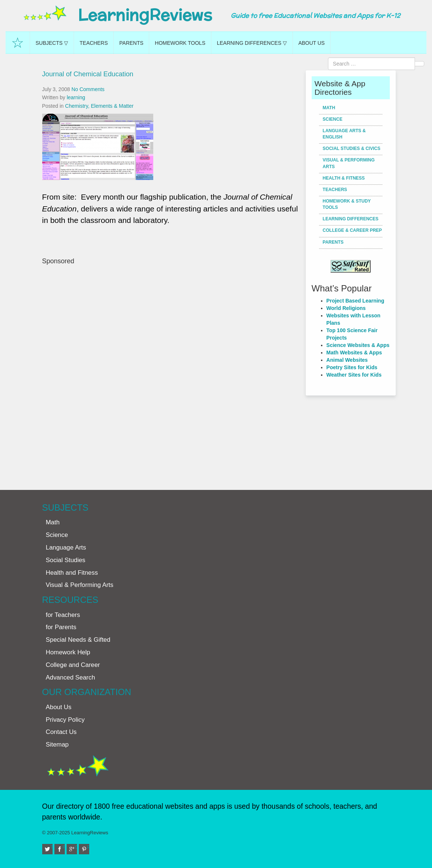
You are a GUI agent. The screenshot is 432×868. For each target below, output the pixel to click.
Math (329, 108)
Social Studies (66, 560)
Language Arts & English (344, 134)
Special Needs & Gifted (78, 640)
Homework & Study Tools (347, 204)
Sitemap (57, 745)
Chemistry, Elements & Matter (99, 106)
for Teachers (63, 615)
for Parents (61, 627)
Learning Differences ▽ (252, 43)
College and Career (73, 665)
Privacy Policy (65, 720)
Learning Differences (351, 219)
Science (333, 119)
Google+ (76, 847)
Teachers (94, 43)
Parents (131, 43)
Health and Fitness (72, 573)
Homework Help (68, 652)
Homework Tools (180, 43)
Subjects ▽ (52, 43)
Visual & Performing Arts (349, 163)
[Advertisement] (171, 374)
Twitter (51, 847)
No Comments (88, 89)
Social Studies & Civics (352, 148)
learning (76, 97)
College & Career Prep (352, 230)
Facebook (64, 847)
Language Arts (66, 547)
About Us (312, 43)
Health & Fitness (344, 178)
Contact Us (61, 732)
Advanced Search (71, 677)
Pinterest (88, 847)
